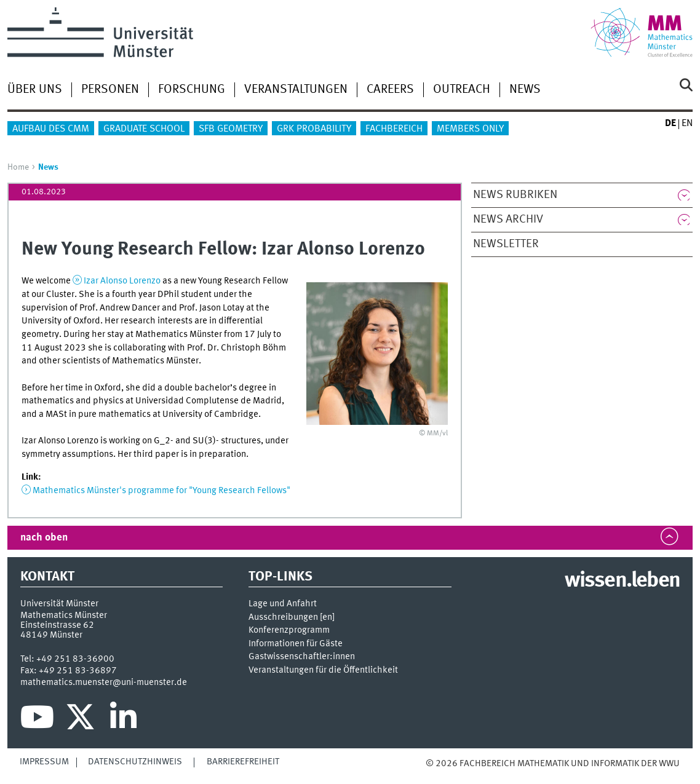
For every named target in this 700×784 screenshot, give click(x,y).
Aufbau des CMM (51, 129)
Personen (110, 90)
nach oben (44, 538)
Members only (470, 129)
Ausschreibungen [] (292, 618)
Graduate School (144, 129)
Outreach (462, 90)
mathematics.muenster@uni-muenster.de (104, 683)
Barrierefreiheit (243, 762)
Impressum (44, 762)
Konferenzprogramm (289, 631)
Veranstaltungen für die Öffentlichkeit (323, 671)
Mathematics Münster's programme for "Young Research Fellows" (161, 491)
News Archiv (508, 220)
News (525, 90)
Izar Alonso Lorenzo (123, 281)
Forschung (192, 90)
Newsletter (506, 244)
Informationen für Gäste (296, 644)
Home (18, 167)
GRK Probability (314, 129)
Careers (390, 90)
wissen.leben (622, 581)
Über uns (35, 90)
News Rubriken (515, 195)
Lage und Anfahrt (283, 604)
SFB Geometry (231, 129)
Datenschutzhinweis (135, 762)
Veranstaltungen (296, 90)
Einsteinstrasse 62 (57, 625)
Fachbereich (394, 129)
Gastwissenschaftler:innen (302, 657)
